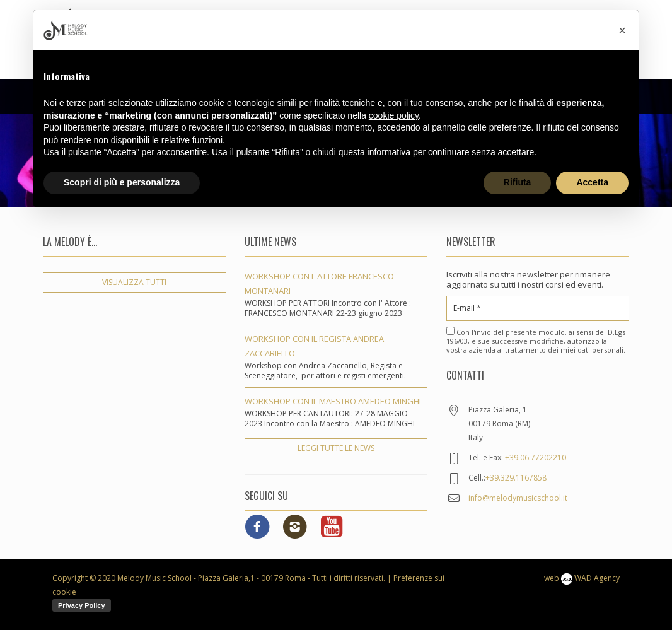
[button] (622, 30)
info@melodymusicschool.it (518, 498)
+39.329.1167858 (516, 478)
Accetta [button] (592, 182)
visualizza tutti (134, 282)
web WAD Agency (582, 578)
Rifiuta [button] (518, 182)
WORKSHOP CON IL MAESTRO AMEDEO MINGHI (333, 401)
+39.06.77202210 (536, 458)
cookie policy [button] (394, 115)
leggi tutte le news (336, 448)
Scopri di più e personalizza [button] (122, 182)
